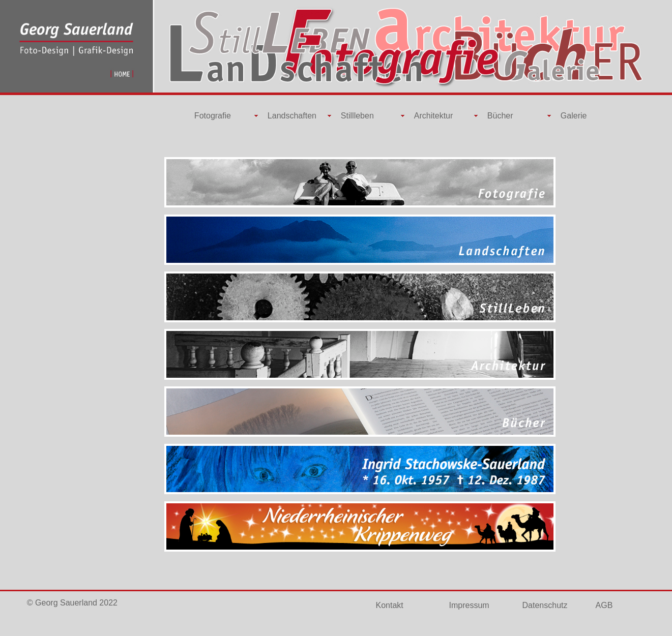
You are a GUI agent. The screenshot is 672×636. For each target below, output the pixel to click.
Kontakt (390, 605)
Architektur (433, 116)
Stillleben (357, 116)
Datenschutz (545, 605)
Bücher (500, 116)
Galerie (574, 116)
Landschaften (292, 116)
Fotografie (213, 116)
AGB (604, 605)
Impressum (469, 605)
